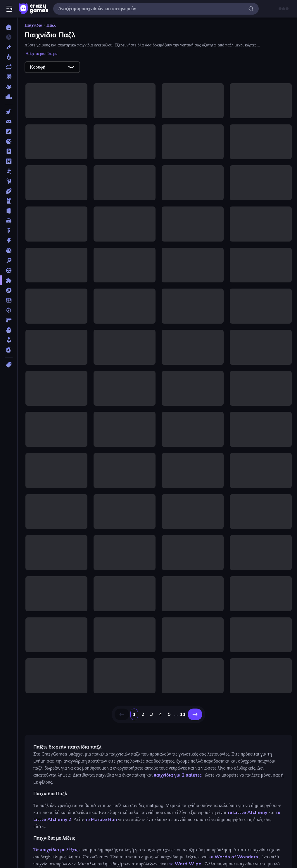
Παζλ (51, 25)
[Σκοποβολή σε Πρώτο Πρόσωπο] (9, 320)
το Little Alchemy (247, 813)
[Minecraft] (9, 161)
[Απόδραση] (9, 211)
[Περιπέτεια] (9, 290)
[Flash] (9, 131)
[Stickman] (9, 171)
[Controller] (9, 121)
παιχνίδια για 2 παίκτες (178, 775)
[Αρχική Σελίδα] (9, 27)
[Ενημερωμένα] (9, 67)
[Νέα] (9, 47)
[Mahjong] (9, 151)
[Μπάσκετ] (9, 251)
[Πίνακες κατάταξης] (9, 97)
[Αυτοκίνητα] (9, 221)
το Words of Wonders (233, 857)
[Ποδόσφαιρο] (9, 300)
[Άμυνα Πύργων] (9, 201)
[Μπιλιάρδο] (9, 261)
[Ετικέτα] (9, 365)
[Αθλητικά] (9, 191)
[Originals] (9, 77)
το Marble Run (101, 820)
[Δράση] (9, 241)
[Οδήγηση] (9, 270)
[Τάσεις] (9, 57)
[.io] (9, 141)
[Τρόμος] (9, 330)
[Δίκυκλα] (9, 231)
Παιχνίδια (33, 25)
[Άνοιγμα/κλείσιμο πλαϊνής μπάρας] (9, 9)
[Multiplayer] (9, 87)
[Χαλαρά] (9, 340)
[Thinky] (9, 181)
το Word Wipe (185, 864)
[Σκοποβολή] (9, 310)
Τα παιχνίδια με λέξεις (56, 850)
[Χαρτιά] (9, 350)
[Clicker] (9, 112)
